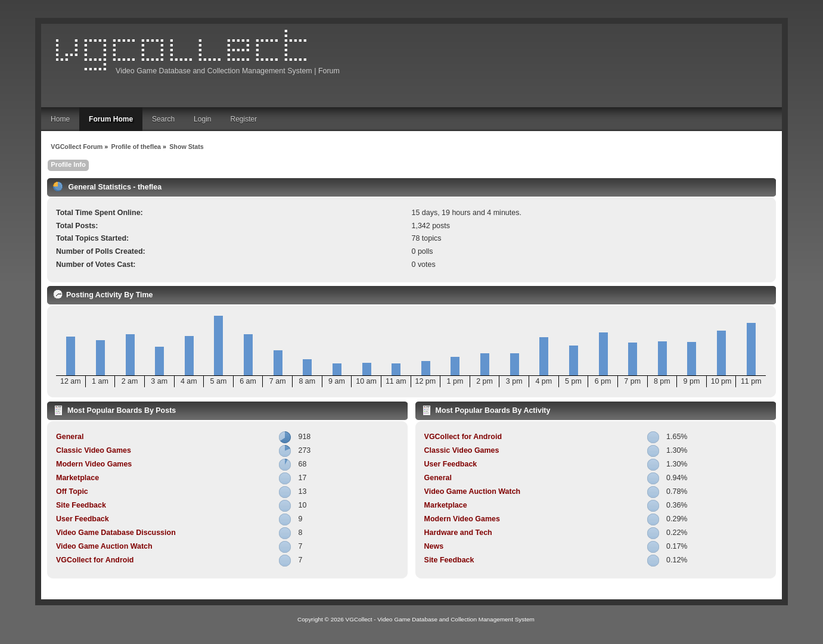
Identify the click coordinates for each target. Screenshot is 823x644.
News (434, 546)
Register (243, 119)
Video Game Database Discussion (116, 533)
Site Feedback (81, 505)
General (70, 437)
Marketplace (77, 478)
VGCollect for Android (95, 560)
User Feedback (83, 519)
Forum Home (111, 119)
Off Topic (72, 491)
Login (202, 119)
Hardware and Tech (458, 533)
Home (60, 119)
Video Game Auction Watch (104, 546)
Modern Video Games (94, 464)
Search (163, 119)
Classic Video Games (94, 450)
